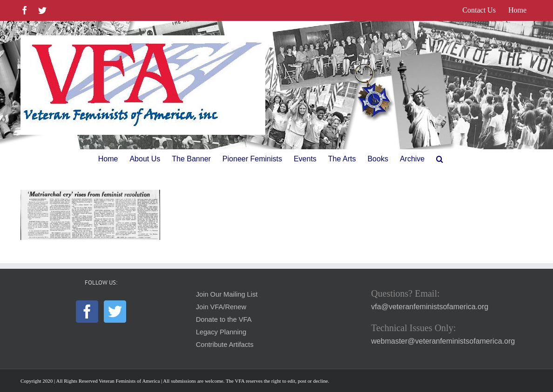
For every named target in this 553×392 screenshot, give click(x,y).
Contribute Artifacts (225, 345)
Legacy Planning (221, 332)
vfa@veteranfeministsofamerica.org (430, 307)
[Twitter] (115, 312)
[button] (440, 159)
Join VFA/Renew (221, 307)
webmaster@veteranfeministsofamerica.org (443, 341)
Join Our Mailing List (227, 294)
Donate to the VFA (224, 319)
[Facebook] (87, 312)
